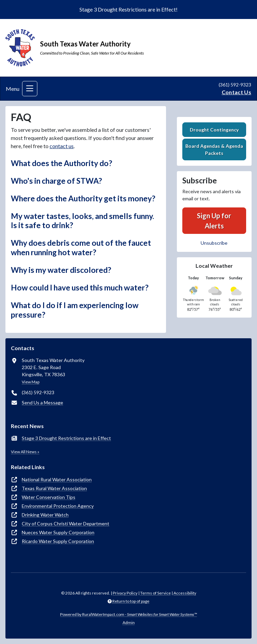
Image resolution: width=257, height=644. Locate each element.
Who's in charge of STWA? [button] (56, 181)
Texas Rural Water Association (54, 488)
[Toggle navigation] (30, 89)
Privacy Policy (125, 593)
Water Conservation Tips (49, 497)
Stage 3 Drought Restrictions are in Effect (66, 438)
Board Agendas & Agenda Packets (214, 149)
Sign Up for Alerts (214, 221)
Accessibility (185, 593)
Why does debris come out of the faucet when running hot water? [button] (81, 248)
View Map (31, 382)
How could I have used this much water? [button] (80, 288)
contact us (62, 146)
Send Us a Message (42, 402)
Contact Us (236, 92)
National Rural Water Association (57, 479)
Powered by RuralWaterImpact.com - (128, 614)
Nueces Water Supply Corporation (58, 532)
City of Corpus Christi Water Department (66, 524)
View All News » (25, 452)
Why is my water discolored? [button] (61, 270)
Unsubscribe (214, 243)
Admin (129, 622)
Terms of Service (155, 593)
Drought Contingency (214, 130)
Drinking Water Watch (45, 515)
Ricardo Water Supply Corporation (58, 541)
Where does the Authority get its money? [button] (83, 198)
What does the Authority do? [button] (61, 163)
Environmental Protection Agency (58, 506)
